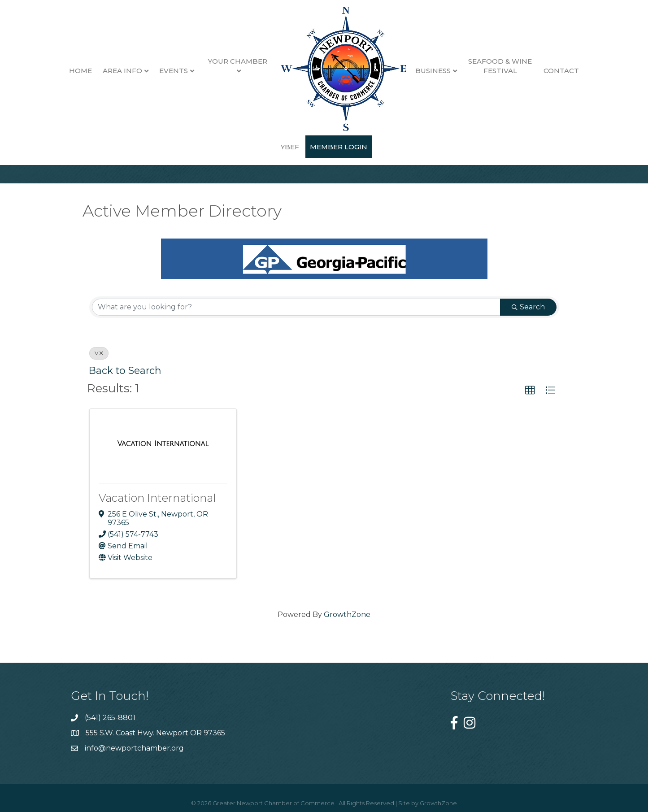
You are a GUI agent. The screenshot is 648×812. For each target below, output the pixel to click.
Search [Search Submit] (528, 307)
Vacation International (157, 498)
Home (66, 71)
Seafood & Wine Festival (486, 66)
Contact (546, 71)
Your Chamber (223, 61)
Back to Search (125, 370)
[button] (530, 391)
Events (159, 71)
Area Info (108, 71)
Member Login (324, 147)
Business (418, 71)
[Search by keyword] (296, 307)
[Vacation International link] (163, 444)
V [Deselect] (99, 353)
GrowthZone (347, 614)
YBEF (584, 71)
